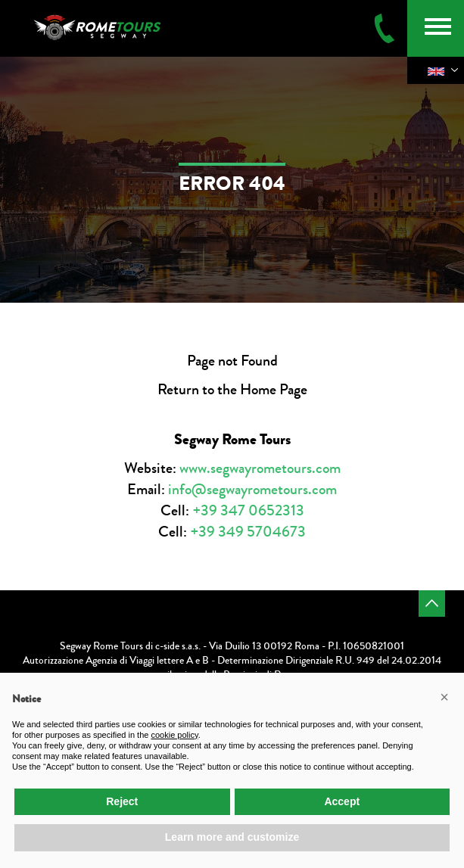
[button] (444, 697)
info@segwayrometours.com (252, 489)
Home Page (274, 389)
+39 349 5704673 (248, 532)
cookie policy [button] (174, 735)
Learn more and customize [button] (232, 837)
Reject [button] (122, 801)
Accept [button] (342, 801)
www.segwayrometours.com (260, 468)
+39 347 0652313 (248, 510)
